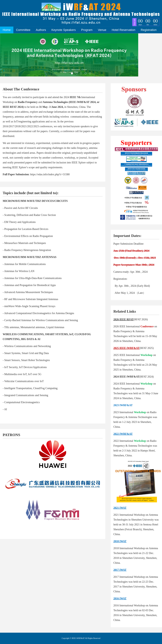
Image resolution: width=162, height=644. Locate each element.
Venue (102, 30)
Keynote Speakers (64, 30)
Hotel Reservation (123, 30)
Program (87, 30)
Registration (149, 30)
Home (7, 30)
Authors (41, 30)
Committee (23, 30)
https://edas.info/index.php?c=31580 (50, 174)
